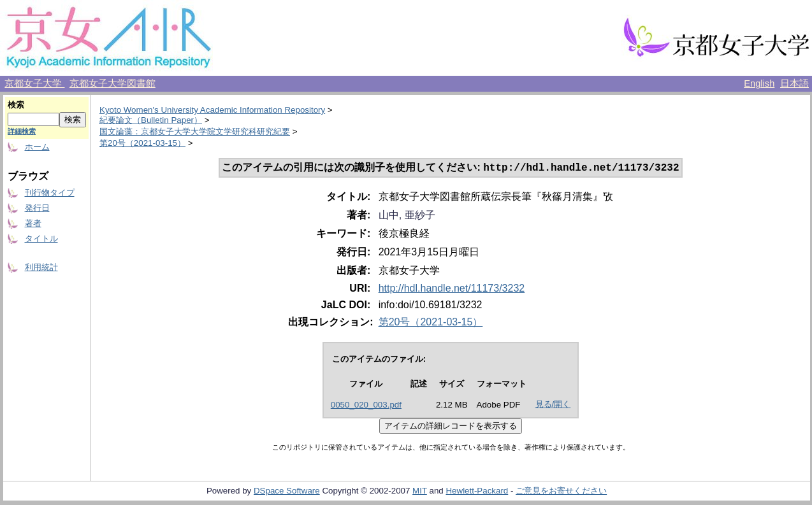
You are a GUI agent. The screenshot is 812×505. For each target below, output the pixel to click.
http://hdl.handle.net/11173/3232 (452, 289)
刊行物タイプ (50, 193)
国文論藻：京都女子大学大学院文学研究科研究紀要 (195, 132)
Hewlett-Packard (477, 492)
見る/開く (553, 405)
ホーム (37, 147)
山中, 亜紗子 (407, 216)
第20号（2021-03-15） (142, 143)
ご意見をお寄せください (561, 492)
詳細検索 (22, 131)
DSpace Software (287, 492)
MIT (420, 492)
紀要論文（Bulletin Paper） (151, 120)
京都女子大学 (34, 83)
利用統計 (41, 267)
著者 (33, 223)
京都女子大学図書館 (112, 83)
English (759, 83)
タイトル (41, 238)
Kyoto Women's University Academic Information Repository (212, 110)
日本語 (794, 83)
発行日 (37, 208)
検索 (16, 105)
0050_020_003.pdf (366, 406)
